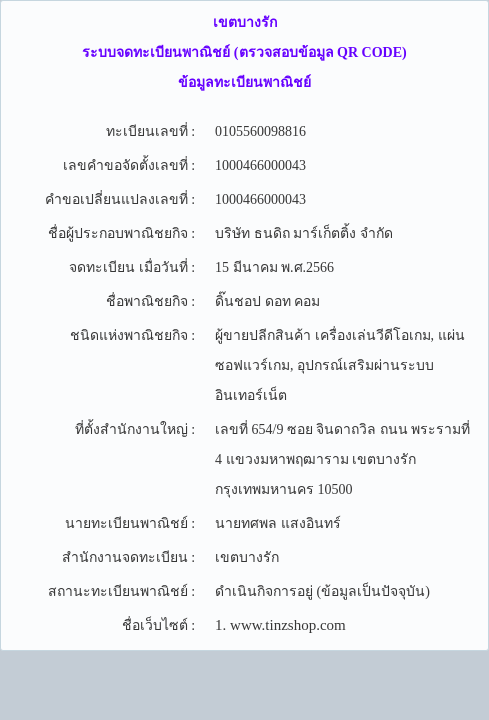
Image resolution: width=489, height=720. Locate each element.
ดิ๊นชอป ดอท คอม (267, 301)
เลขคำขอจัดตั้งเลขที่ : (129, 165)
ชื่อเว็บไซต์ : (158, 625)
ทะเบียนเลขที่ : (150, 131)
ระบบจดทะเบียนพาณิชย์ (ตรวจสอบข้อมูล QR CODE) (244, 52)
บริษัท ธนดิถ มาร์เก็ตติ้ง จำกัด (304, 233)
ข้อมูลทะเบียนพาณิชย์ (244, 82)
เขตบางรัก (245, 22)
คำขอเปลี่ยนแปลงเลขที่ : (120, 199)
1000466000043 (260, 165)
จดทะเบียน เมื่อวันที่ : (132, 267)
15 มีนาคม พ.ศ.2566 (274, 267)
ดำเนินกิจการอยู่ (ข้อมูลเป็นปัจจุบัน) (322, 591)
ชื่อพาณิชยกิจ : (150, 301)
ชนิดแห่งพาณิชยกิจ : (132, 335)
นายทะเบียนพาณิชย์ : (130, 523)
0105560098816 (260, 131)
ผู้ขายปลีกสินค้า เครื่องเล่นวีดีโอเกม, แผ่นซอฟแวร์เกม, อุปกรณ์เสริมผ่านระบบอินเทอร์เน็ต (340, 365)
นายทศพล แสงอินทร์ (278, 523)
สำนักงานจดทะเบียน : (128, 557)
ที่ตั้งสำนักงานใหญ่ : (135, 429)
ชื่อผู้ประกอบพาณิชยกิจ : (121, 233)
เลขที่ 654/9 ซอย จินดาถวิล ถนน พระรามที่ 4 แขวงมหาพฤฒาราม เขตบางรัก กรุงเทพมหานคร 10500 (342, 459)
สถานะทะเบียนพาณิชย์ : (121, 591)
